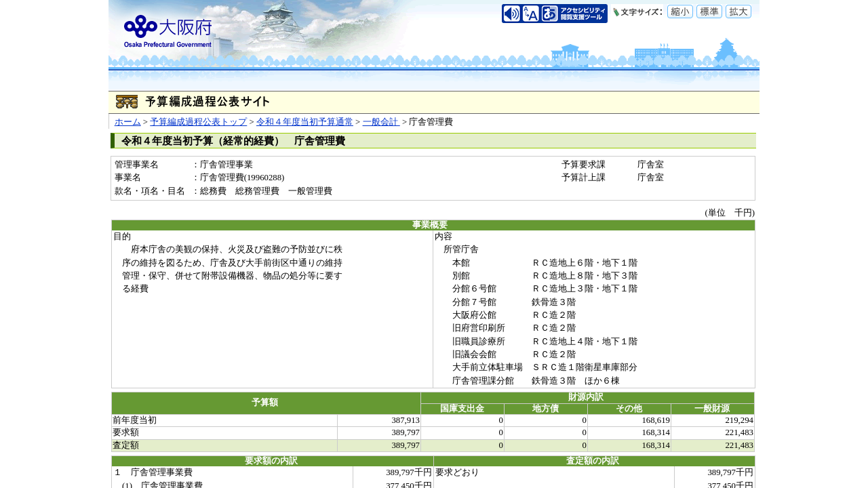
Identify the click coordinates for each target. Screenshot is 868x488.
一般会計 (381, 122)
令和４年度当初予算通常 (305, 122)
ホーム (128, 122)
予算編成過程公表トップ (198, 122)
